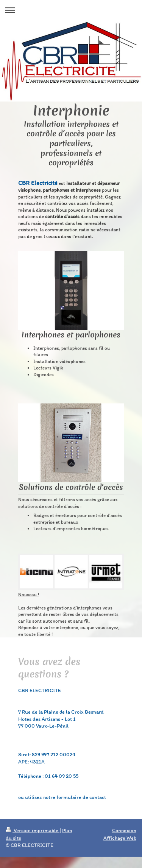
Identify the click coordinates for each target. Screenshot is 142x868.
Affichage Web (120, 838)
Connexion (124, 830)
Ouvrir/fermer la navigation (71, 10)
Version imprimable (33, 830)
